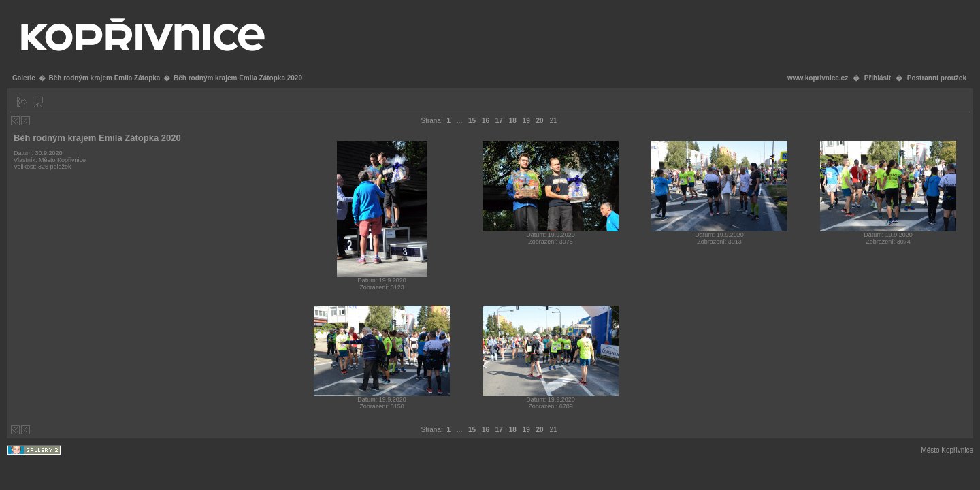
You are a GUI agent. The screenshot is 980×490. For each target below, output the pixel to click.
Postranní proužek (937, 78)
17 (499, 121)
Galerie (24, 78)
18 (513, 121)
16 (486, 121)
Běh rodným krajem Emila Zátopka (104, 78)
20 (540, 121)
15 (472, 121)
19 (526, 121)
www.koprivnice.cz (818, 78)
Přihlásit (878, 78)
